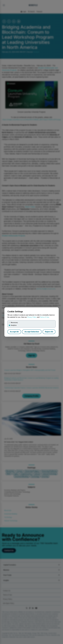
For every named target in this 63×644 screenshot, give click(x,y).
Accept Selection (32, 332)
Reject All (49, 332)
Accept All (14, 332)
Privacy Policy (32, 317)
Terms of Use (44, 317)
